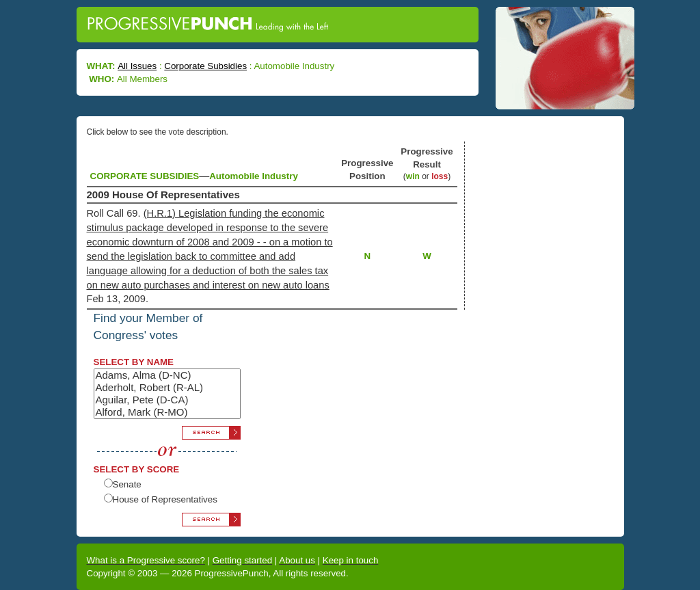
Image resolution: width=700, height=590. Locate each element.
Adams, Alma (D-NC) (167, 375)
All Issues (137, 66)
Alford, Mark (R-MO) (167, 412)
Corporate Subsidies (205, 66)
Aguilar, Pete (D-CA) (167, 400)
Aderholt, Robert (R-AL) (167, 388)
